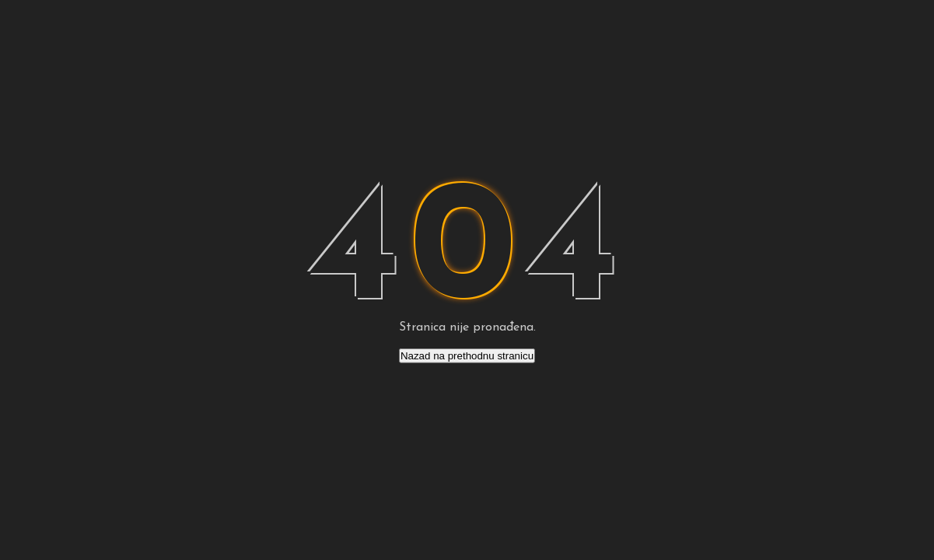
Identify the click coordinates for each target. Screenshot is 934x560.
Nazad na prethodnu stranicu (467, 356)
